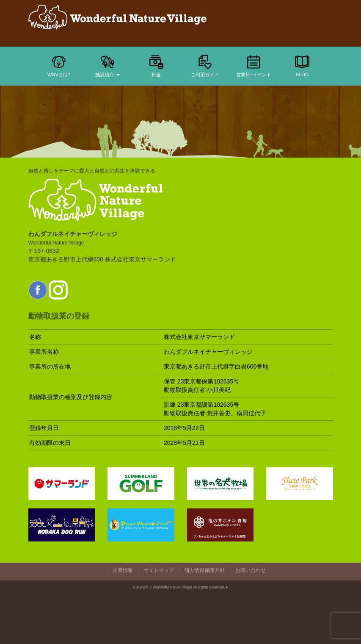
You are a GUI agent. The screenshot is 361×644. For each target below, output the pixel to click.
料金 (156, 65)
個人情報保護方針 (204, 570)
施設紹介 (107, 65)
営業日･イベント (254, 65)
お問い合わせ (251, 570)
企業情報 (123, 570)
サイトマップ (159, 570)
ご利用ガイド (205, 65)
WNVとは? (59, 65)
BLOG (302, 65)
